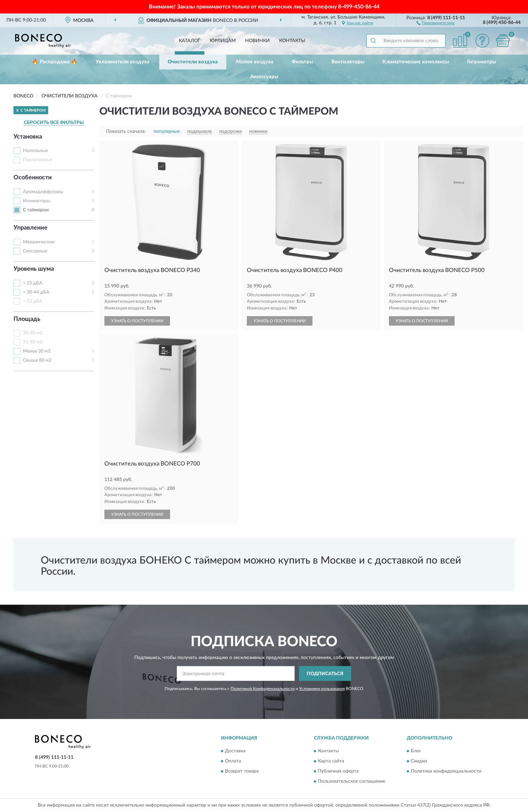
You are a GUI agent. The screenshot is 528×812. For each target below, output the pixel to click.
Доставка (235, 751)
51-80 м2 (33, 342)
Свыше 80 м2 (37, 360)
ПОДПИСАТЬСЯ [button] (325, 674)
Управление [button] (30, 228)
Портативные (38, 160)
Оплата (233, 761)
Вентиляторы (348, 62)
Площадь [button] (27, 319)
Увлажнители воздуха (123, 62)
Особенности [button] (33, 178)
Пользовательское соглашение (352, 781)
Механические (39, 242)
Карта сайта (331, 761)
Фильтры (302, 62)
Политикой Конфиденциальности (263, 689)
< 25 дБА (33, 283)
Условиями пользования (322, 689)
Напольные (35, 151)
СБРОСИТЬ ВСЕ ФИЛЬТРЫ (54, 123)
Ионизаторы (37, 201)
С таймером (36, 210)
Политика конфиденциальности (446, 771)
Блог (416, 751)
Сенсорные (35, 251)
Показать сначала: (126, 131)
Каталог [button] (190, 41)
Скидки (419, 761)
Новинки (257, 41)
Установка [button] (28, 137)
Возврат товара (242, 771)
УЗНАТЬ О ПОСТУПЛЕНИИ (137, 321)
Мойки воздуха (255, 62)
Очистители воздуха (193, 62)
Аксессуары (264, 77)
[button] (436, 23)
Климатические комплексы (416, 62)
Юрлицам (223, 41)
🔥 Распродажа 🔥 (55, 62)
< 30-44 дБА (36, 292)
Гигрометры (482, 62)
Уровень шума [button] (34, 269)
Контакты (292, 41)
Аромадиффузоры (43, 192)
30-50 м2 (33, 333)
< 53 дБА (33, 301)
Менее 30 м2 (37, 351)
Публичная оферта (338, 771)
